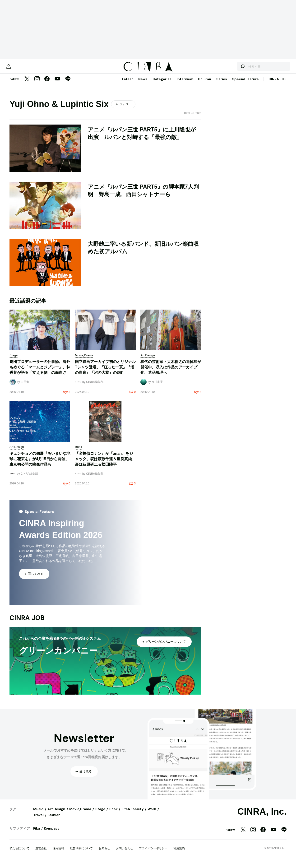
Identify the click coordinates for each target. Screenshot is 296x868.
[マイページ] (19, 69)
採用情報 (58, 853)
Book (113, 814)
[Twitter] (27, 84)
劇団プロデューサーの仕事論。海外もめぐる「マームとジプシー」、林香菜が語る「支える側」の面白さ (40, 372)
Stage (100, 814)
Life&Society (133, 814)
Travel (38, 820)
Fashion (54, 820)
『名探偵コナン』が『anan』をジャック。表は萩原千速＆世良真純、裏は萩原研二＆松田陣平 (105, 464)
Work (152, 814)
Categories (162, 84)
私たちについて (19, 853)
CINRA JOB (277, 84)
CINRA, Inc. (262, 816)
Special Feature (245, 84)
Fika (37, 833)
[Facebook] (47, 84)
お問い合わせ (125, 853)
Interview (185, 84)
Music (38, 814)
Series (222, 84)
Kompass (52, 833)
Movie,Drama (80, 814)
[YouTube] (57, 84)
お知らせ (104, 853)
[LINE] (68, 84)
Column (204, 84)
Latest (127, 84)
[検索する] (231, 69)
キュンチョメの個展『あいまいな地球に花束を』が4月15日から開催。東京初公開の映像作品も (40, 464)
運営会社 (41, 853)
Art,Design (56, 814)
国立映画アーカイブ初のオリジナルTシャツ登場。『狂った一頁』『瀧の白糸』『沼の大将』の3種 (105, 372)
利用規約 (179, 853)
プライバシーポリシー (153, 853)
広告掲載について (81, 853)
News (143, 84)
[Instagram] (37, 84)
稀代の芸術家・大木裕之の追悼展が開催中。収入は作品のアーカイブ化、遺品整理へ (171, 372)
